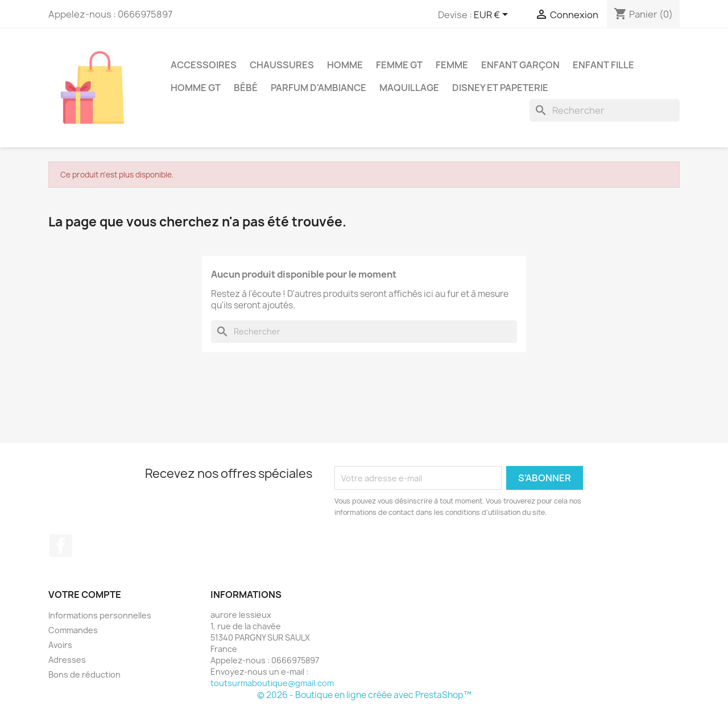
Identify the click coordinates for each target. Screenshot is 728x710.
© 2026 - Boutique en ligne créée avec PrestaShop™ (364, 695)
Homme (345, 65)
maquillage (409, 88)
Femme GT (399, 65)
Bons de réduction (84, 674)
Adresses (67, 660)
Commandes (73, 630)
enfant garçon (520, 65)
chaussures (282, 65)
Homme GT (196, 88)
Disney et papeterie (500, 88)
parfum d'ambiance (318, 88)
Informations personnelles (100, 615)
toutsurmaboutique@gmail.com (272, 683)
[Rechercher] (605, 110)
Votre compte (85, 595)
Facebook (61, 546)
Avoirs (60, 645)
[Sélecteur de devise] (493, 15)
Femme (452, 65)
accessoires (204, 65)
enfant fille (603, 65)
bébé (246, 88)
